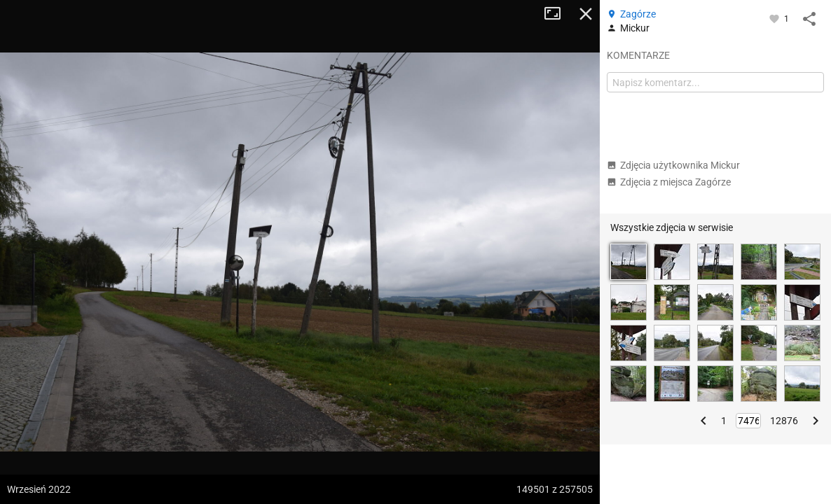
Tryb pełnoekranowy (558, 14)
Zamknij (586, 14)
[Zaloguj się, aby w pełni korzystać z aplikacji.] (775, 18)
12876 (784, 421)
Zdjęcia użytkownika (673, 165)
